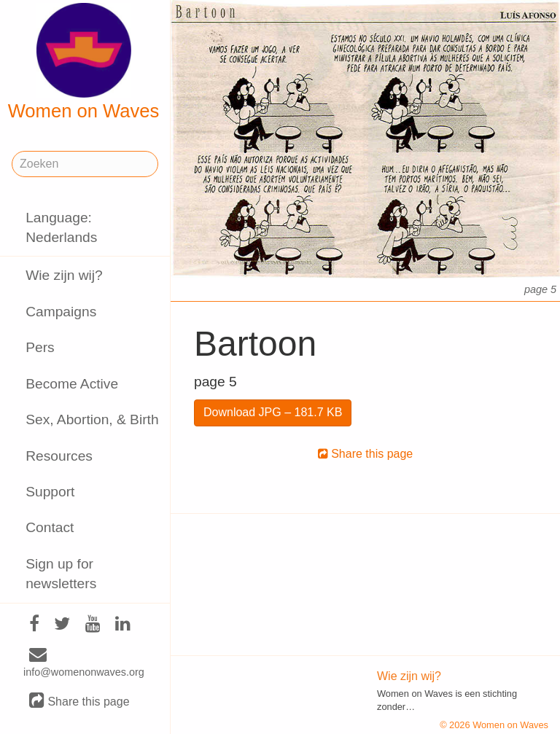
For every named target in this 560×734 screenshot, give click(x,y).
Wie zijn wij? (64, 275)
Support (50, 492)
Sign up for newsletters (61, 574)
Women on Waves (84, 62)
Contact (50, 527)
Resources (59, 456)
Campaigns (61, 312)
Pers (40, 347)
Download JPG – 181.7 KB (273, 412)
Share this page (79, 701)
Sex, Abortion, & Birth (92, 419)
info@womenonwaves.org (84, 663)
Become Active (72, 384)
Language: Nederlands (61, 227)
